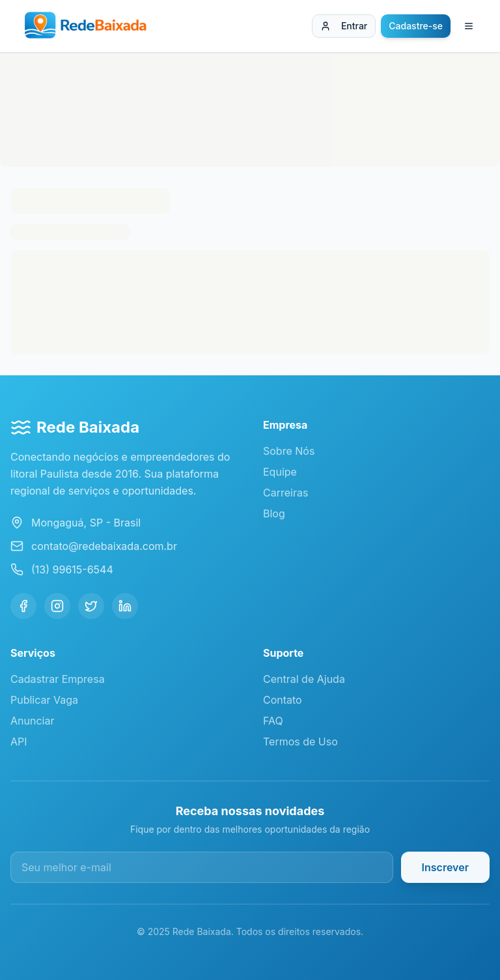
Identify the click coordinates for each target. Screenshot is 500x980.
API (19, 742)
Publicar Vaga (44, 700)
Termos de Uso (300, 742)
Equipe (280, 472)
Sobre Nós (289, 451)
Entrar (344, 26)
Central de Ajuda (304, 679)
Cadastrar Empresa (58, 679)
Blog (274, 513)
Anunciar (32, 721)
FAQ (273, 721)
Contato (283, 700)
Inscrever (445, 867)
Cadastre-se (416, 26)
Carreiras (285, 493)
